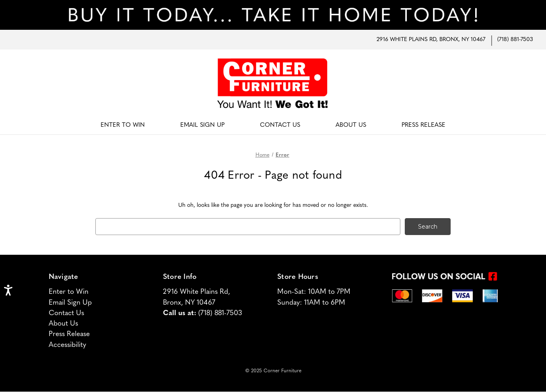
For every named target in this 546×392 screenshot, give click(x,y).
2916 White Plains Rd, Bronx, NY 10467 (431, 40)
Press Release (423, 125)
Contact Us (280, 125)
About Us (351, 125)
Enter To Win (123, 125)
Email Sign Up (202, 125)
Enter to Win (69, 292)
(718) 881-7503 (515, 40)
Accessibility (67, 345)
